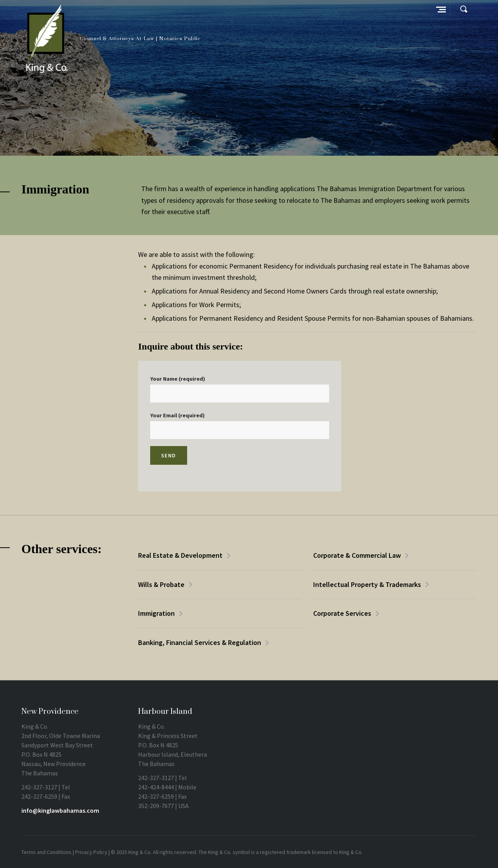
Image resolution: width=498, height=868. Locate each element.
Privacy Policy (91, 852)
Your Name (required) (240, 389)
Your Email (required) (240, 425)
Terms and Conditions (46, 852)
